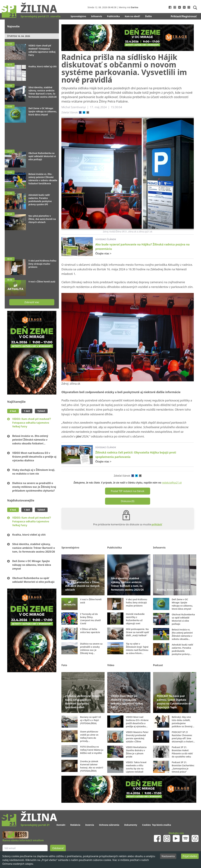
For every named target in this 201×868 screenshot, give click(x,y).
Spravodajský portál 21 (35, 825)
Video (111, 665)
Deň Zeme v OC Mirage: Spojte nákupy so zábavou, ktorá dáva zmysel (32, 565)
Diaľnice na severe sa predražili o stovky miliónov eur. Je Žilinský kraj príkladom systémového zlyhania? (34, 487)
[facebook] (80, 112)
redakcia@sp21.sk (172, 483)
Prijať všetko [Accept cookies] (190, 856)
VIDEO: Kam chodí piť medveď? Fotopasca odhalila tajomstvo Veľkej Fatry (32, 423)
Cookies (146, 825)
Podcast (158, 665)
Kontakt (61, 825)
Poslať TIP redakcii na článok (128, 491)
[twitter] (84, 112)
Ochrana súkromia (109, 825)
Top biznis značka (162, 825)
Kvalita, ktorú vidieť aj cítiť (29, 535)
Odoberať (58, 848)
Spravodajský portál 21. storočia (41, 16)
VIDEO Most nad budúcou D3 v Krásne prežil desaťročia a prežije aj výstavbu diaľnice (34, 457)
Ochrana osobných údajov (18, 864)
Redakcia (75, 825)
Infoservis (97, 16)
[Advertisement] (32, 135)
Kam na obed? (133, 16)
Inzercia (90, 825)
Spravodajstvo (78, 16)
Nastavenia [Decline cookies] (168, 856)
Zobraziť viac (32, 302)
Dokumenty (131, 825)
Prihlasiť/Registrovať (184, 16)
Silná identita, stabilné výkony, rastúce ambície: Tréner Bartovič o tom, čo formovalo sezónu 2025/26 (34, 548)
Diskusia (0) (128, 501)
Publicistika (113, 16)
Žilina (39, 8)
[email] (88, 112)
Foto (64, 665)
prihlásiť (157, 524)
